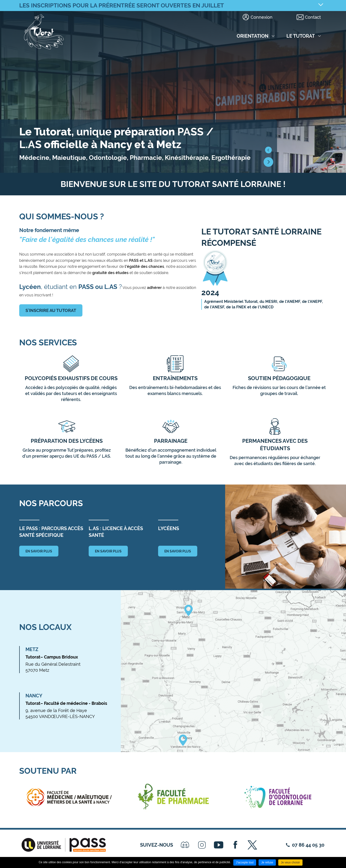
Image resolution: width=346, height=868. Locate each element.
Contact (313, 17)
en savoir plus (39, 551)
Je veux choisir (290, 862)
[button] (268, 150)
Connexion (262, 17)
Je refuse (267, 862)
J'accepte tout (245, 862)
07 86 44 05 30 (308, 845)
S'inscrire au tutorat (51, 310)
